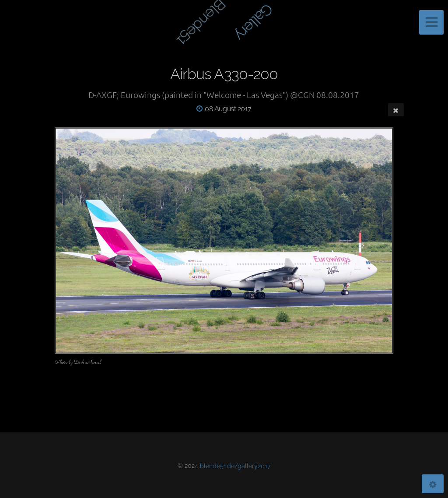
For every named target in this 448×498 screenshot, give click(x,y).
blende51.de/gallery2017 (235, 465)
